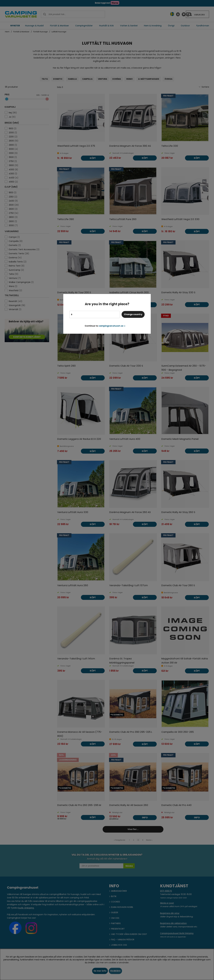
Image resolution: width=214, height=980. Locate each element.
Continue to (105, 326)
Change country (133, 314)
